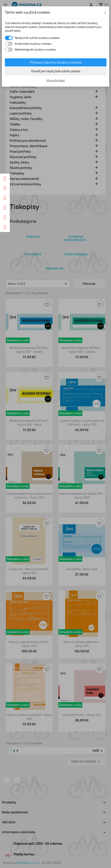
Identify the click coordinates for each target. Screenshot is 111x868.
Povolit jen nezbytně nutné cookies (56, 71)
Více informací (56, 80)
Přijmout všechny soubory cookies (56, 62)
